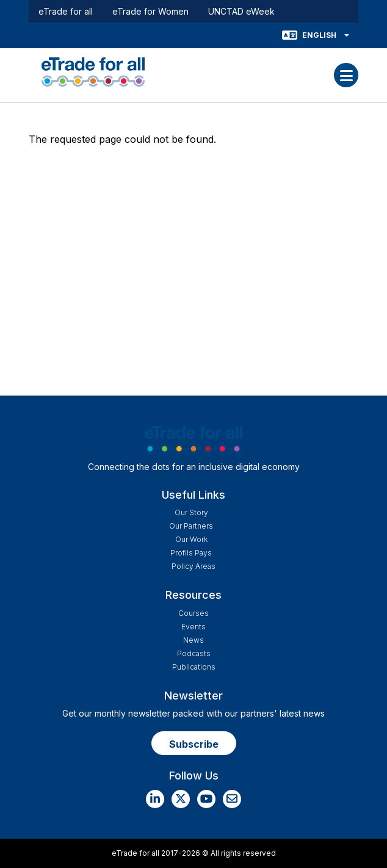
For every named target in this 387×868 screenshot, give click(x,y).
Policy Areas (193, 566)
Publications (194, 667)
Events (193, 627)
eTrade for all (66, 11)
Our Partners (191, 526)
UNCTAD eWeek (241, 11)
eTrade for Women (150, 11)
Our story (191, 512)
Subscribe (194, 744)
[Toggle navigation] (346, 75)
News (193, 640)
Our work (191, 539)
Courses (193, 613)
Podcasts (194, 653)
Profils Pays (191, 553)
